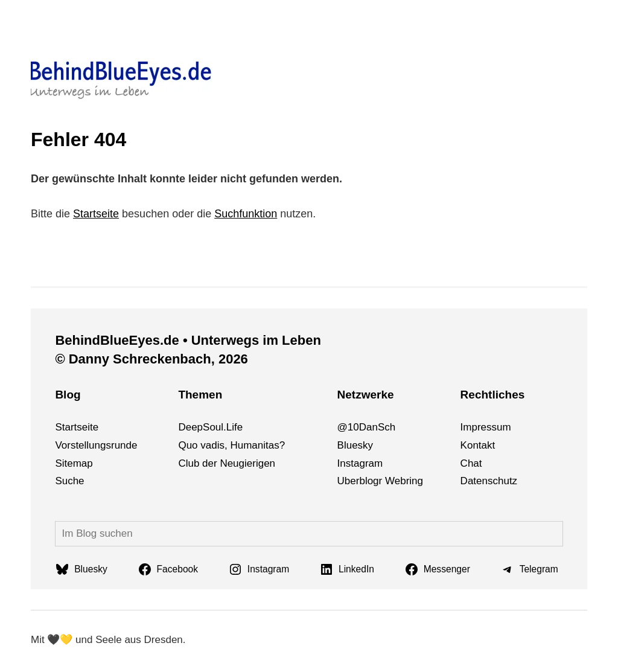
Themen (200, 395)
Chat (471, 463)
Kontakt (478, 445)
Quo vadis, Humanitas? (231, 445)
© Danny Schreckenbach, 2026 (151, 359)
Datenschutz (489, 481)
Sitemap (74, 463)
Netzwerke (366, 395)
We (393, 481)
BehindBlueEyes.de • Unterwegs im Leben (188, 340)
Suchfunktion (246, 214)
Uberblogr (360, 481)
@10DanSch (367, 427)
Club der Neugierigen (227, 463)
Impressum (486, 427)
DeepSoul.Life (210, 427)
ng (417, 481)
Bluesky (355, 445)
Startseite (96, 214)
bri (406, 481)
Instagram (360, 463)
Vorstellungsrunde (96, 445)
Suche (69, 481)
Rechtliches (493, 395)
